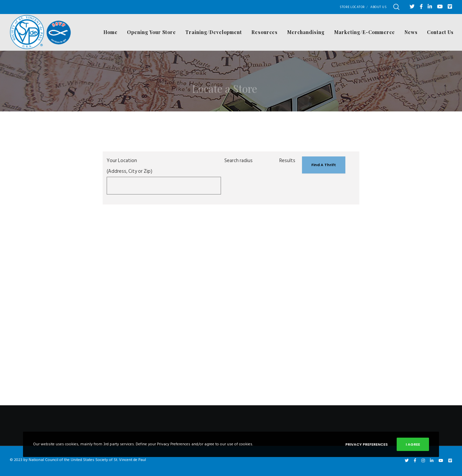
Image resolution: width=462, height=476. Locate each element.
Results (287, 161)
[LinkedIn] (430, 7)
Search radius (238, 161)
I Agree (413, 444)
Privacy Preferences (366, 444)
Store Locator (352, 7)
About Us (378, 7)
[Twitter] (412, 7)
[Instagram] (423, 461)
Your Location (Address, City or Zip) (129, 166)
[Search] (396, 7)
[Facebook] (421, 7)
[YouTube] (440, 7)
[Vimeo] (450, 7)
